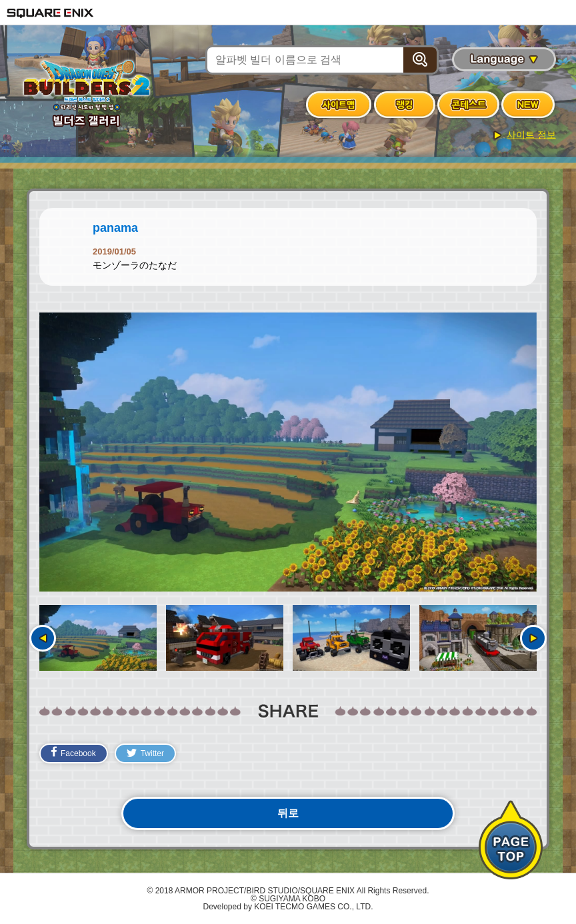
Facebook (74, 752)
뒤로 (288, 813)
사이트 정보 (531, 135)
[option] (288, 452)
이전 (43, 638)
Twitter (145, 753)
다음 (533, 638)
